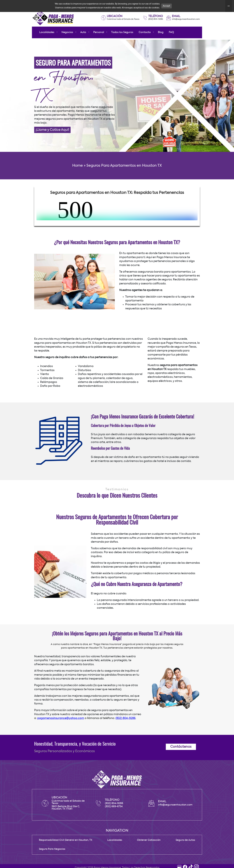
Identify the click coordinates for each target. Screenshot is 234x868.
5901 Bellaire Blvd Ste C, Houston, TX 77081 (66, 820)
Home (78, 178)
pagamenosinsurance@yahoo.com (61, 730)
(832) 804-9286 (156, 31)
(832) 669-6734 (114, 819)
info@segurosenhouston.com (186, 31)
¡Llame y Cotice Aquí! (52, 142)
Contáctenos (181, 759)
